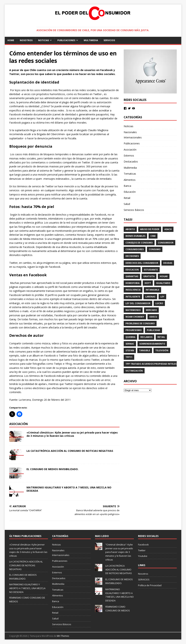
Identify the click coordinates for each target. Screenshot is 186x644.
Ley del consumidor (138, 303)
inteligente (133, 297)
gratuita (149, 276)
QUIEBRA (130, 337)
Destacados (131, 161)
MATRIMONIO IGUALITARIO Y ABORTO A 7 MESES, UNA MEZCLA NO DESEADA (69, 489)
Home (11, 40)
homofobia (133, 283)
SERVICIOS (109, 40)
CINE (153, 236)
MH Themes (63, 636)
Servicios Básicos (134, 210)
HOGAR (164, 276)
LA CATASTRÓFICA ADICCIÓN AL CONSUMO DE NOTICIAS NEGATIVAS (70, 451)
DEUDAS (168, 263)
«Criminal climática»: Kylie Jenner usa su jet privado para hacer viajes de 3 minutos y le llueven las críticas (72, 434)
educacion (132, 270)
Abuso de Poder (150, 229)
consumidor (166, 243)
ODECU (153, 317)
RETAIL (161, 337)
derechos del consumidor (142, 263)
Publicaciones (66, 40)
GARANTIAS (132, 276)
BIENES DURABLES (135, 236)
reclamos (146, 337)
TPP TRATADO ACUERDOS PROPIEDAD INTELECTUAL (154, 364)
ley (162, 297)
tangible (145, 350)
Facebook (143, 545)
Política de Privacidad (150, 585)
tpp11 (129, 357)
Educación (130, 192)
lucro (159, 303)
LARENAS (150, 297)
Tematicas (130, 174)
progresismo (134, 330)
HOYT (148, 283)
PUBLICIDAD (153, 330)
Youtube (143, 556)
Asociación (130, 150)
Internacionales (133, 137)
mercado (151, 310)
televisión (162, 350)
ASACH (168, 229)
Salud (127, 204)
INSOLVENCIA (133, 290)
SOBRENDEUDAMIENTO (152, 344)
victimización (134, 371)
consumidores (135, 249)
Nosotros (26, 40)
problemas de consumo (140, 323)
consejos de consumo (139, 243)
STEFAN (130, 350)
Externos (129, 156)
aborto (130, 229)
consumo (155, 249)
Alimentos (130, 180)
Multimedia (91, 40)
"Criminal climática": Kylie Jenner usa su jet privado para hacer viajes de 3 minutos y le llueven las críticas (119, 552)
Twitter (142, 550)
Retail (127, 198)
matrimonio (133, 310)
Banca (127, 186)
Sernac (130, 344)
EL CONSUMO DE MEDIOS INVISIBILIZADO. (52, 469)
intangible (152, 290)
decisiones (132, 256)
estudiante (151, 270)
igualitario (163, 283)
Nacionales (130, 132)
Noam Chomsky (135, 317)
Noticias (44, 40)
